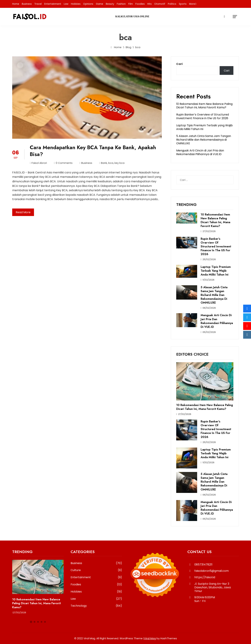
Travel (38, 4)
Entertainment (53, 4)
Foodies (140, 4)
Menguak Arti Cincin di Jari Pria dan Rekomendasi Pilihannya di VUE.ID (200, 152)
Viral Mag (150, 638)
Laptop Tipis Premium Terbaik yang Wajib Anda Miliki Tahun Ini (204, 127)
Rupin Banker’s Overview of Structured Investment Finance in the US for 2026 (203, 116)
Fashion (121, 4)
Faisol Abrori (38, 163)
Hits (149, 4)
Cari (179, 64)
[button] (31, 622)
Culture (96, 570)
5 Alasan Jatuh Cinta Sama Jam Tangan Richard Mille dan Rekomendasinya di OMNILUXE (204, 140)
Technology (96, 606)
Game (100, 4)
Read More (23, 212)
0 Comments (63, 163)
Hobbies (76, 4)
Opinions (88, 4)
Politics (172, 4)
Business (27, 4)
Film (131, 4)
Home (16, 4)
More (192, 4)
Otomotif (160, 4)
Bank (104, 163)
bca (111, 163)
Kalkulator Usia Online (132, 16)
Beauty (110, 4)
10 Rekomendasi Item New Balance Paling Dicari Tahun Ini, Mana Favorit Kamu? (204, 106)
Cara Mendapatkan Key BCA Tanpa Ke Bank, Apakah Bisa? (93, 151)
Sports (183, 4)
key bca (119, 163)
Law (66, 4)
